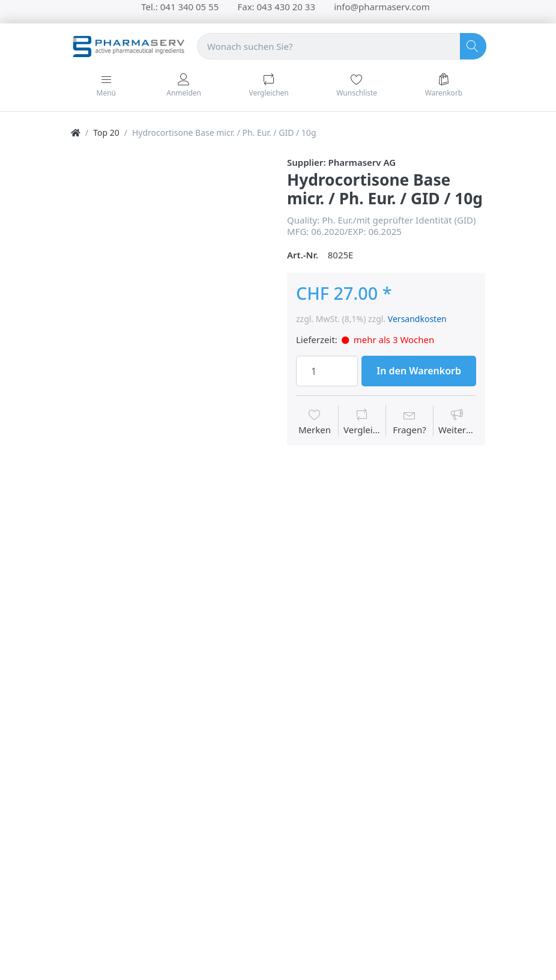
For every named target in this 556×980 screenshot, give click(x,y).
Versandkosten (417, 319)
